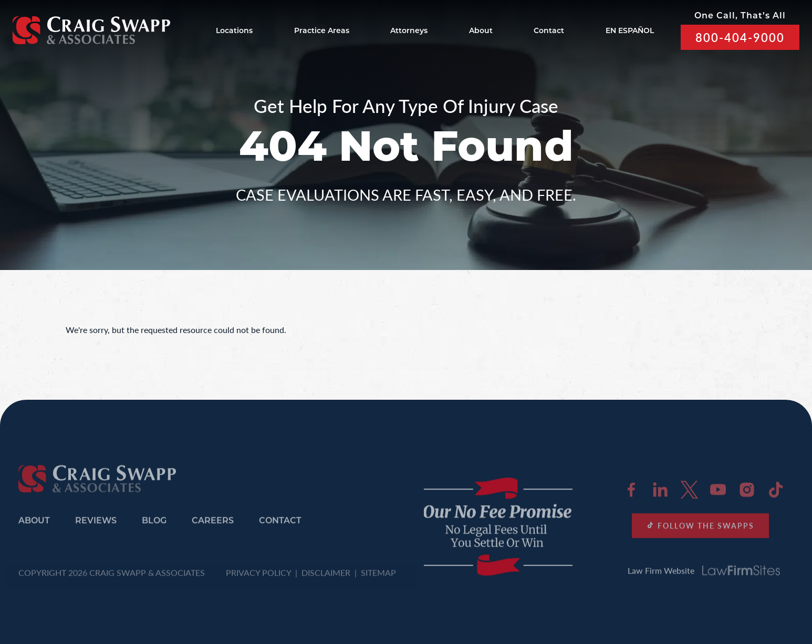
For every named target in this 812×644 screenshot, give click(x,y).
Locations (234, 31)
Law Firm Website (704, 574)
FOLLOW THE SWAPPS (700, 529)
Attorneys (409, 31)
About (481, 31)
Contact (549, 31)
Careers (213, 525)
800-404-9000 (740, 37)
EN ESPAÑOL (630, 31)
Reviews (96, 525)
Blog (154, 525)
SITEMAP (378, 576)
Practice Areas (322, 31)
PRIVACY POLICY (258, 576)
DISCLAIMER (326, 576)
